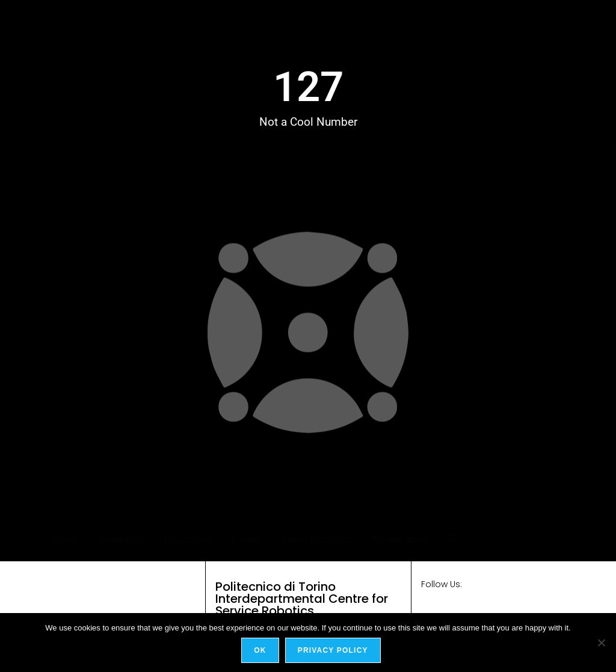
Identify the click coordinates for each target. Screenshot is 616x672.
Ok (260, 650)
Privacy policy (333, 650)
